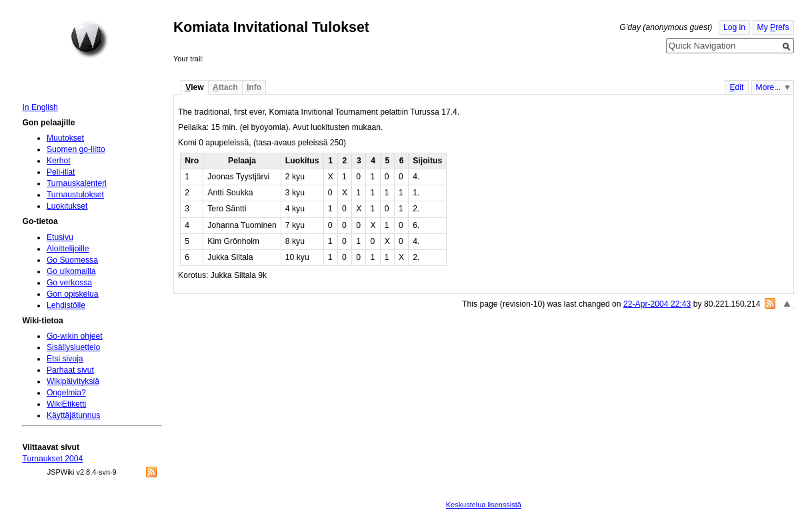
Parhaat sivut (70, 370)
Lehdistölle (66, 305)
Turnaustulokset (75, 195)
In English (40, 107)
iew (194, 87)
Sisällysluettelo (73, 347)
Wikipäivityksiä (73, 381)
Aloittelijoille (68, 249)
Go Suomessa (72, 260)
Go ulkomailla (71, 271)
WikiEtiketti (66, 404)
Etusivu (60, 237)
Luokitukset (67, 206)
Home (89, 39)
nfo (254, 87)
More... (769, 87)
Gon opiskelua (73, 294)
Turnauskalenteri (77, 183)
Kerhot (59, 161)
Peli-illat (61, 172)
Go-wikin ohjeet (75, 336)
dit (736, 87)
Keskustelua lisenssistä (484, 505)
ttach (225, 87)
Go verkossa (69, 283)
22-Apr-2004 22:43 (657, 304)
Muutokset (65, 138)
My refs (773, 27)
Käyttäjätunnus (73, 415)
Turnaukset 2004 (52, 459)
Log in (734, 27)
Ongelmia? (66, 393)
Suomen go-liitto (76, 149)
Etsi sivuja (65, 359)
